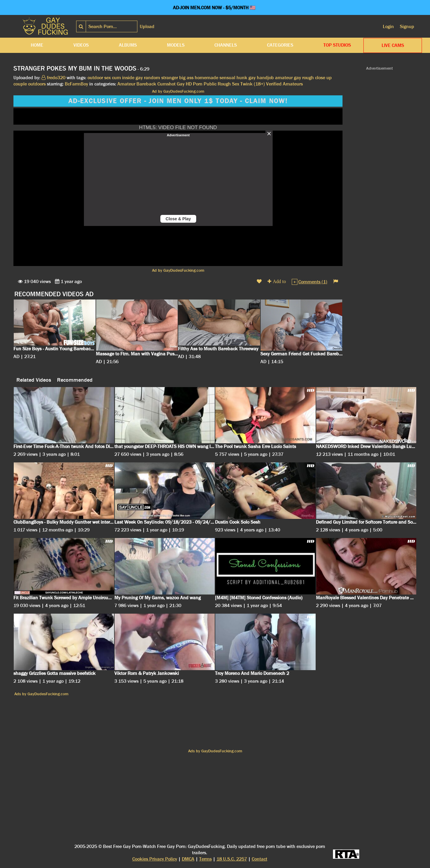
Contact (259, 859)
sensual (227, 78)
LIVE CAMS (393, 45)
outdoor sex (99, 78)
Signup (407, 26)
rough (308, 78)
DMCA (188, 859)
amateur (284, 78)
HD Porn (194, 84)
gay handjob (261, 78)
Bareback (146, 84)
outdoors (37, 84)
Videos (81, 45)
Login (388, 26)
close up (323, 78)
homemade (206, 78)
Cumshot (166, 84)
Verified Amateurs (284, 84)
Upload (147, 26)
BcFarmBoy (76, 84)
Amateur (126, 84)
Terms (205, 859)
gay (297, 78)
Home (37, 45)
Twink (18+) (253, 84)
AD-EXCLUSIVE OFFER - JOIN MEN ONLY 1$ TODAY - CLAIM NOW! (178, 101)
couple (20, 84)
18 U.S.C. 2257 (232, 859)
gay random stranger (157, 78)
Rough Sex (228, 84)
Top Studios (337, 45)
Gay (181, 84)
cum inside (123, 78)
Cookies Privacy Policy (155, 859)
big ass (186, 78)
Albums (128, 45)
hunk (242, 78)
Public (210, 84)
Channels (226, 45)
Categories (280, 45)
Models (176, 45)
